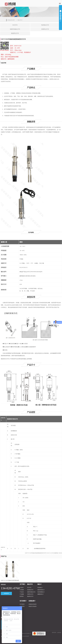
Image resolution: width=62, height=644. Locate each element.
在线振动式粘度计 (33, 604)
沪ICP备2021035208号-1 (25, 633)
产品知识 (22, 592)
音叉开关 (15, 25)
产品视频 (22, 594)
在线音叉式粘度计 (33, 606)
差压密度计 (22, 606)
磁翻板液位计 (41, 594)
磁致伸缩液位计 (41, 590)
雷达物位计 (40, 588)
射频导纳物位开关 (15, 29)
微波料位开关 (15, 33)
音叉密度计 (22, 604)
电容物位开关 (45, 25)
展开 (60, 15)
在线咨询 (6, 593)
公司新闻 (22, 590)
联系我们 (22, 596)
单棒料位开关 (45, 29)
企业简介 (22, 588)
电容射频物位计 (41, 592)
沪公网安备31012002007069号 (22, 636)
